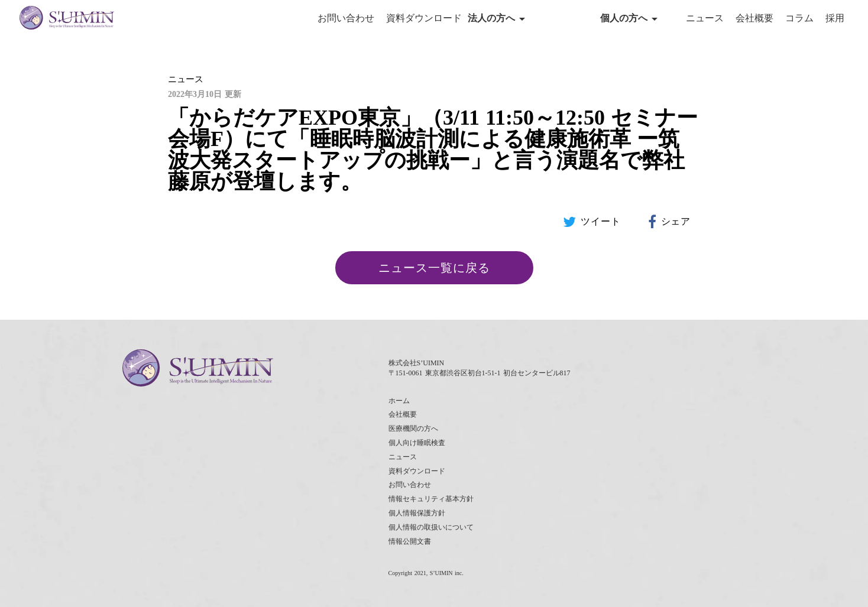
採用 (835, 18)
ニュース (705, 18)
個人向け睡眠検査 (417, 443)
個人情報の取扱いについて (431, 527)
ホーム (399, 401)
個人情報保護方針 (417, 513)
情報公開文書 (410, 541)
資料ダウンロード (424, 18)
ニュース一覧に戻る (434, 268)
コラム (799, 18)
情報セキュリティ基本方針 (431, 499)
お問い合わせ (346, 18)
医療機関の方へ (413, 429)
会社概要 (754, 18)
